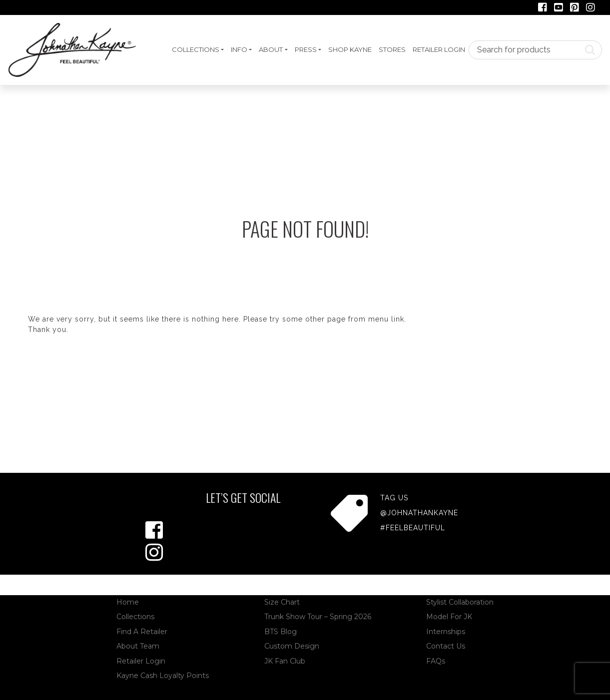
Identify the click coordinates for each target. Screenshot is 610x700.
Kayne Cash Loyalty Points (163, 676)
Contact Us (446, 646)
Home (128, 602)
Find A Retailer (142, 632)
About (271, 49)
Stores (392, 49)
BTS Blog (281, 632)
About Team (138, 646)
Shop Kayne (350, 49)
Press (306, 49)
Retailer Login (439, 49)
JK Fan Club (285, 661)
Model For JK (449, 617)
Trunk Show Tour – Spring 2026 (318, 617)
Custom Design (292, 646)
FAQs (436, 661)
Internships (446, 632)
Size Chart (282, 602)
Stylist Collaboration (460, 602)
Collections (196, 49)
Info (239, 49)
